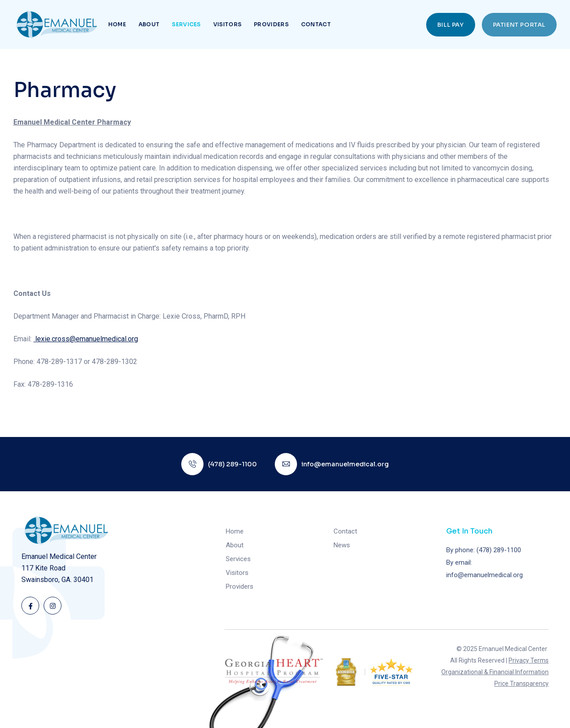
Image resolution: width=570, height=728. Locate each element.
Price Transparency (521, 684)
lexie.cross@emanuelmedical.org (86, 339)
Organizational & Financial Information (495, 672)
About (149, 24)
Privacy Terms (529, 660)
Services (186, 24)
